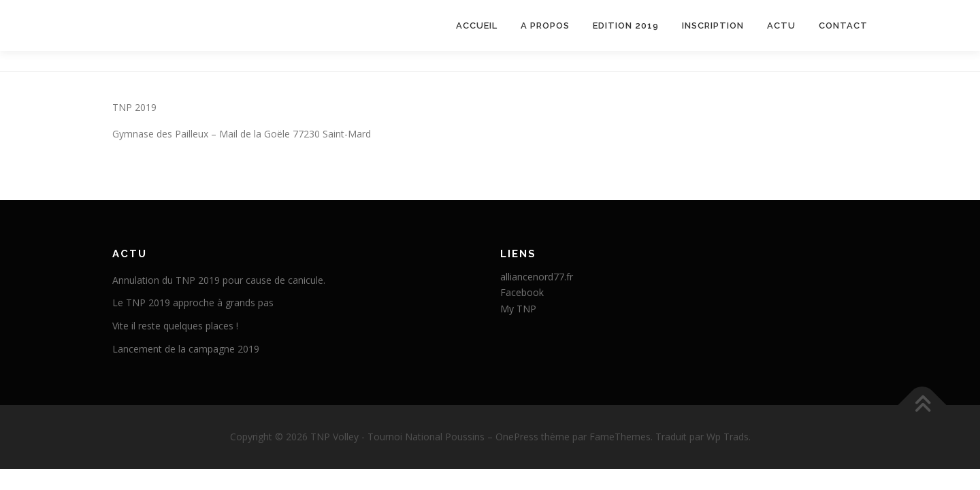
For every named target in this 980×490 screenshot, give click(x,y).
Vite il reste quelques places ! (175, 326)
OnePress (517, 437)
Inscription (713, 26)
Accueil (477, 26)
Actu (781, 26)
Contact (843, 26)
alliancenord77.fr (537, 277)
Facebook (522, 292)
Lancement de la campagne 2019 (186, 349)
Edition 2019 (626, 26)
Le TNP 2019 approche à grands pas (193, 303)
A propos (545, 26)
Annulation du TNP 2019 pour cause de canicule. (219, 280)
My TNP (518, 309)
